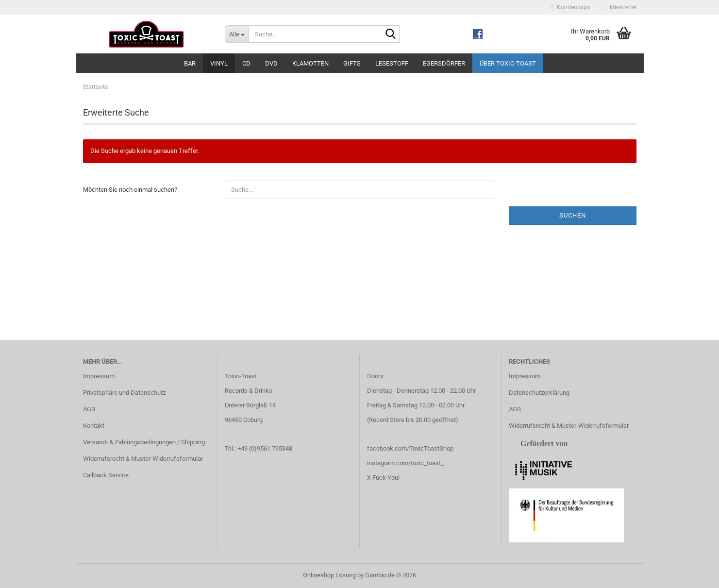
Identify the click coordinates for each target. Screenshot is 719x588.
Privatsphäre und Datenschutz (124, 393)
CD (246, 63)
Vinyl (219, 63)
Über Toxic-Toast (508, 63)
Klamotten (310, 63)
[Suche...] (237, 34)
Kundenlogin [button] (571, 7)
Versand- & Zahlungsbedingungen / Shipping (144, 442)
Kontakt (94, 426)
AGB (89, 409)
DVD (271, 63)
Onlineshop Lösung (329, 575)
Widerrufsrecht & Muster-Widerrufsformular (143, 459)
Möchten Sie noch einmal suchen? (130, 190)
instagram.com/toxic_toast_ (405, 463)
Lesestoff (392, 63)
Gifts (352, 63)
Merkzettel (621, 7)
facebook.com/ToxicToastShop (410, 448)
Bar (190, 63)
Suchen (573, 215)
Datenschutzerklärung (539, 393)
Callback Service (106, 475)
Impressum (99, 376)
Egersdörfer (444, 63)
